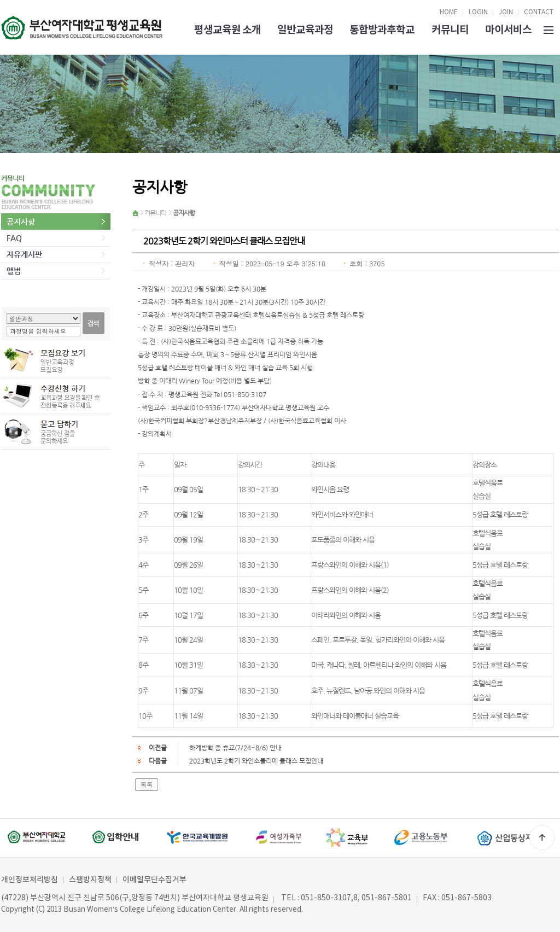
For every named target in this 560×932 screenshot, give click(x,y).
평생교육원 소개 (227, 30)
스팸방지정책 (90, 880)
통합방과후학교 (382, 30)
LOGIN (478, 12)
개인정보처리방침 (30, 880)
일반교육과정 (305, 30)
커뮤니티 (450, 30)
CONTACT (539, 12)
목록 (147, 784)
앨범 (14, 271)
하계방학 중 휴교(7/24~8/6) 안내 (235, 748)
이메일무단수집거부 (154, 880)
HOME (449, 12)
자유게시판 (24, 254)
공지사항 (21, 222)
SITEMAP (549, 29)
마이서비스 (508, 30)
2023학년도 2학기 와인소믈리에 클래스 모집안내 (256, 761)
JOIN (506, 12)
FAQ (14, 238)
